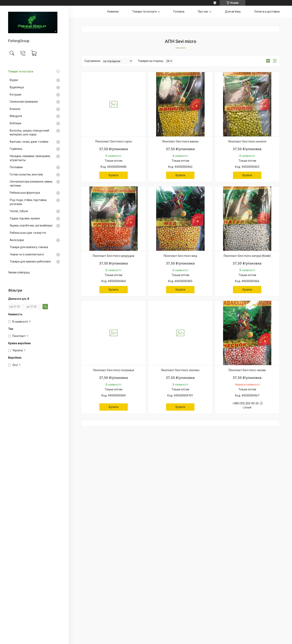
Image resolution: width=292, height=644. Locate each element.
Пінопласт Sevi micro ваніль (180, 141)
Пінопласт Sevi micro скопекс (180, 370)
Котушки (16, 95)
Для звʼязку (233, 12)
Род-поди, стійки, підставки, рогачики (28, 202)
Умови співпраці (19, 272)
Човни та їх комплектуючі (27, 254)
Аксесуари (17, 240)
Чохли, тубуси (19, 211)
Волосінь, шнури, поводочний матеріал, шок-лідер (29, 133)
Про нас (203, 12)
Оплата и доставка (267, 12)
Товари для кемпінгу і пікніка (29, 247)
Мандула (16, 116)
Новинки (113, 12)
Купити (113, 175)
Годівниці (16, 149)
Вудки (14, 80)
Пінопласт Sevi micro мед (180, 256)
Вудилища (17, 87)
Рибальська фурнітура (25, 193)
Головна (179, 12)
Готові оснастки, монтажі (26, 174)
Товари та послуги (21, 71)
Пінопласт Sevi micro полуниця (114, 370)
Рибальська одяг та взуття (28, 233)
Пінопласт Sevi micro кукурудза (113, 256)
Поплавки (16, 167)
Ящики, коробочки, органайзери (31, 225)
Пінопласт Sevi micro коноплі (247, 141)
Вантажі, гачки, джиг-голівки (29, 142)
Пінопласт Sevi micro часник (247, 370)
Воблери (16, 123)
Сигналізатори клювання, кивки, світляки (31, 184)
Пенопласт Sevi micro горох (114, 141)
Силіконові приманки (24, 102)
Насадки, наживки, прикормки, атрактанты (30, 158)
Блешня (15, 109)
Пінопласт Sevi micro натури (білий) (247, 256)
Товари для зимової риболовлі (30, 261)
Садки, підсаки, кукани (25, 218)
